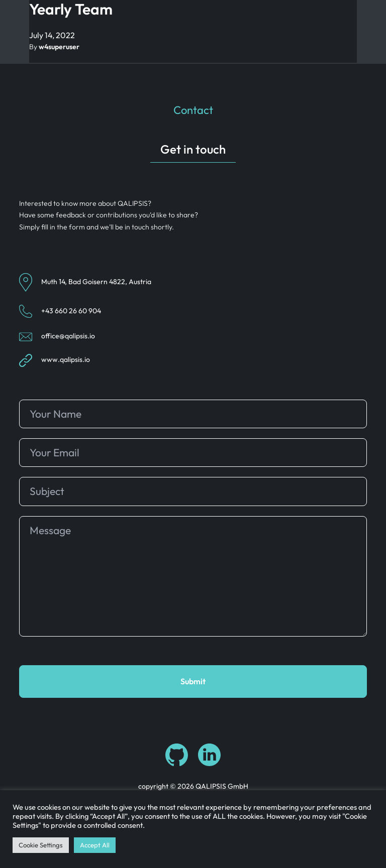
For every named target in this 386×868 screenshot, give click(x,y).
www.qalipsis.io (66, 360)
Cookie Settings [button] (41, 845)
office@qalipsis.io (68, 336)
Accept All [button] (95, 845)
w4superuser (59, 47)
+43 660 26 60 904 (71, 311)
